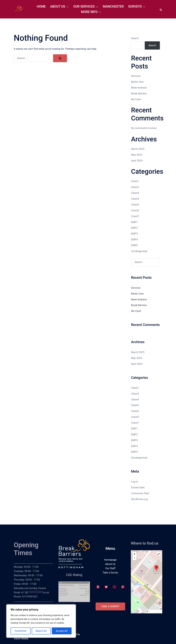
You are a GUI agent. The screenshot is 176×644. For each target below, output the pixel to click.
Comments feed (140, 493)
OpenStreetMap (155, 611)
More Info (89, 12)
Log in (135, 482)
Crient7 (135, 216)
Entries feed (138, 487)
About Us (58, 6)
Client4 (135, 193)
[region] (41, 621)
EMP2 (134, 228)
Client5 (135, 199)
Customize (21, 631)
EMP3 (134, 234)
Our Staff (110, 568)
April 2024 (137, 161)
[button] (161, 9)
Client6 (135, 205)
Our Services (84, 6)
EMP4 (134, 240)
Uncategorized (139, 251)
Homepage (110, 560)
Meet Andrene (139, 88)
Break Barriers (139, 94)
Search (135, 38)
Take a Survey (110, 573)
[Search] (60, 58)
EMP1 (134, 222)
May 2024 (137, 155)
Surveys (135, 6)
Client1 (135, 181)
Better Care (137, 82)
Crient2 (135, 210)
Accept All (62, 631)
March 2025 (138, 149)
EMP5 (134, 245)
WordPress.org (139, 499)
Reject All (41, 631)
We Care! (136, 99)
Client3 (135, 187)
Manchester (113, 6)
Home (41, 6)
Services (136, 76)
